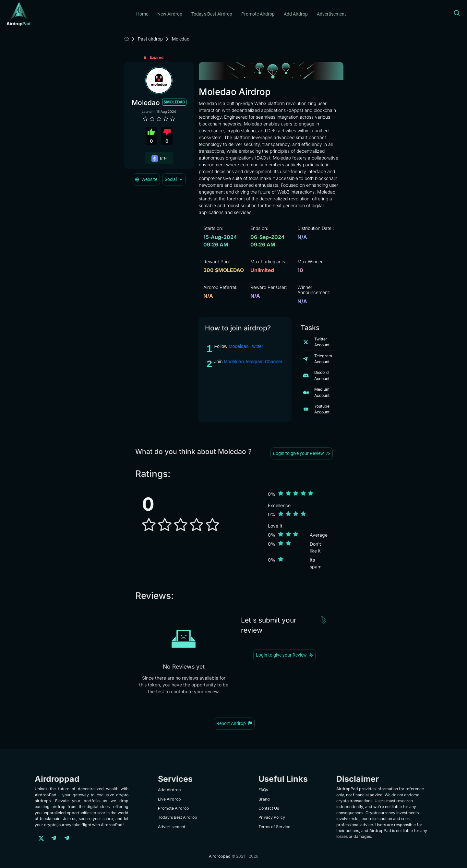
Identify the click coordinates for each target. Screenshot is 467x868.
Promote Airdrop (258, 14)
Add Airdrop (296, 14)
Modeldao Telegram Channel (253, 362)
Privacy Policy (272, 817)
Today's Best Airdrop (212, 14)
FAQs (263, 790)
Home (142, 14)
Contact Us (269, 808)
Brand (264, 799)
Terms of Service (274, 827)
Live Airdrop (169, 799)
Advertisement (331, 14)
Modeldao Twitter (246, 346)
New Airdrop (170, 14)
